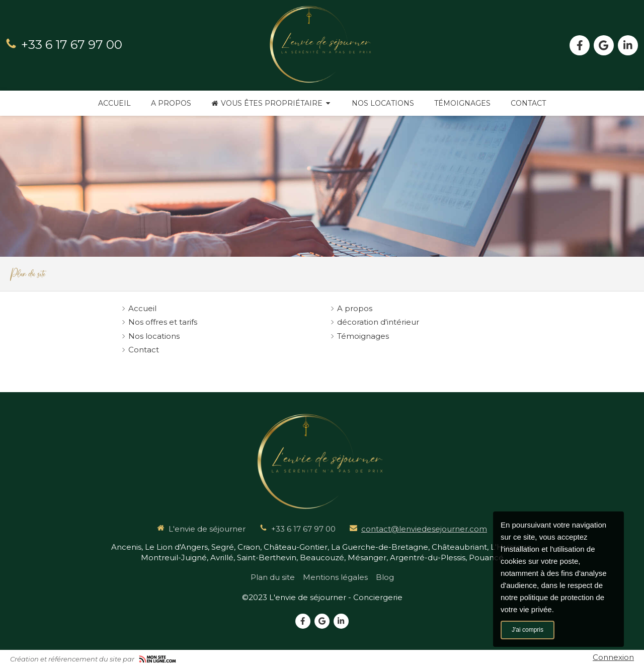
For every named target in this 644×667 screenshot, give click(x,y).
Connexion (613, 657)
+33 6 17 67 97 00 (72, 45)
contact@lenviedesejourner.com (424, 529)
